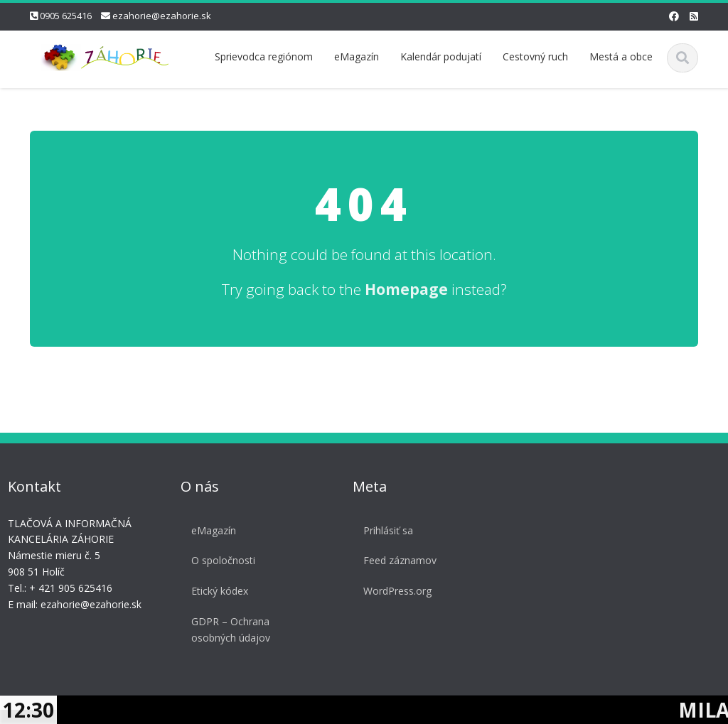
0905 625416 (66, 16)
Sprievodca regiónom (264, 56)
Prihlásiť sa (386, 530)
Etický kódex (218, 591)
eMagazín (357, 56)
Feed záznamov (398, 560)
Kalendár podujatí (441, 56)
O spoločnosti (221, 560)
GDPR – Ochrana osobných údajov (229, 630)
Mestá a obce (621, 56)
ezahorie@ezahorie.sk (162, 16)
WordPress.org (395, 591)
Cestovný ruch (535, 56)
